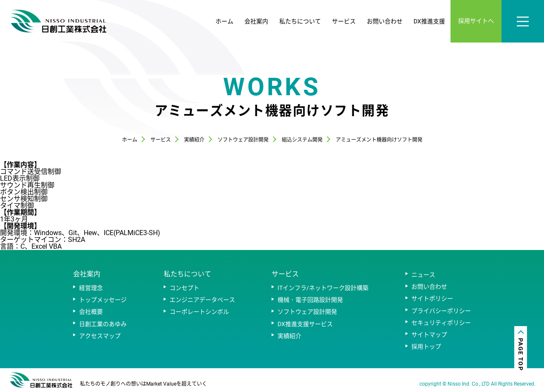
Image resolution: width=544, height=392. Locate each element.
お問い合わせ (385, 21)
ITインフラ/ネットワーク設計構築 (323, 288)
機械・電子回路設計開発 (310, 300)
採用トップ (426, 347)
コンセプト (184, 288)
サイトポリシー (432, 298)
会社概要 (91, 312)
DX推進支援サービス (305, 324)
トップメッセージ (103, 300)
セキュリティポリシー (441, 323)
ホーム (224, 21)
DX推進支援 (429, 21)
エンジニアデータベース (202, 300)
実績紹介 (289, 336)
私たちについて (300, 21)
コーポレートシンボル (199, 312)
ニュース (423, 275)
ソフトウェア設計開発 (307, 312)
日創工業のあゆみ (103, 324)
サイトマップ (429, 335)
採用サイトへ (476, 21)
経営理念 (91, 288)
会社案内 (256, 21)
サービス (344, 21)
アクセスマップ (100, 336)
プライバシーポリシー (441, 311)
